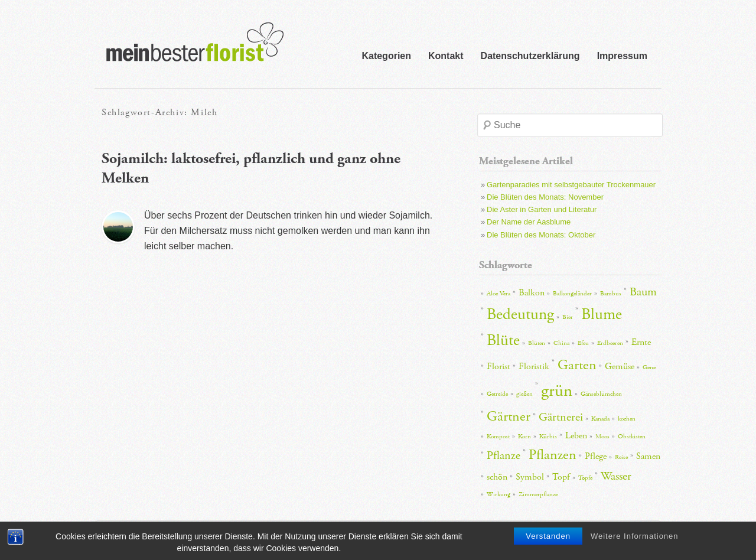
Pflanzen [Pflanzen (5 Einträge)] (553, 455)
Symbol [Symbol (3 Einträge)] (530, 477)
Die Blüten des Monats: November (545, 197)
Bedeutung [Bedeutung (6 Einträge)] (520, 315)
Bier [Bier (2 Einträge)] (568, 317)
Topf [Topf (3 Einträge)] (561, 477)
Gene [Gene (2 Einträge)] (649, 367)
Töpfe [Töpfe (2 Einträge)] (585, 478)
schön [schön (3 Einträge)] (497, 477)
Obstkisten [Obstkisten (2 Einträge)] (632, 437)
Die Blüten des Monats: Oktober (541, 235)
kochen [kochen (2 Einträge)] (627, 419)
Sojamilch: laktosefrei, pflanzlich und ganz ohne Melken (251, 168)
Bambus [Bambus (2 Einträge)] (611, 294)
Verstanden (548, 538)
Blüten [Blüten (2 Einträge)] (537, 343)
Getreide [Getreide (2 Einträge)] (497, 394)
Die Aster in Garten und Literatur (542, 209)
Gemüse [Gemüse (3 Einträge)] (620, 367)
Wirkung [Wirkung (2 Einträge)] (498, 494)
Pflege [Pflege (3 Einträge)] (596, 456)
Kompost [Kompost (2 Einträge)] (498, 437)
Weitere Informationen (635, 538)
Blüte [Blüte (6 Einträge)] (503, 341)
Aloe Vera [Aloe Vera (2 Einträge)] (498, 294)
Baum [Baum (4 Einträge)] (643, 292)
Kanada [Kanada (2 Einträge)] (600, 419)
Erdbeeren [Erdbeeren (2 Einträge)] (610, 343)
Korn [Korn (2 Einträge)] (524, 437)
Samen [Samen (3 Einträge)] (648, 456)
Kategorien (386, 56)
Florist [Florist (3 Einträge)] (498, 367)
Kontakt (446, 56)
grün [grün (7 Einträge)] (557, 391)
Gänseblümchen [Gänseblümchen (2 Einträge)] (601, 394)
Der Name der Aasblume (529, 222)
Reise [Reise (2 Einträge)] (621, 457)
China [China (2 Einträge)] (561, 343)
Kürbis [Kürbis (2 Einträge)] (548, 437)
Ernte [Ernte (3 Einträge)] (641, 342)
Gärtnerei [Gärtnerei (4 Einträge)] (561, 417)
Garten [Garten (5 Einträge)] (577, 365)
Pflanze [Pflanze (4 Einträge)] (504, 455)
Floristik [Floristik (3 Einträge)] (534, 367)
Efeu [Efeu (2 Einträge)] (583, 343)
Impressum (622, 56)
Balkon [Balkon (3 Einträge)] (532, 293)
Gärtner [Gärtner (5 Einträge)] (509, 416)
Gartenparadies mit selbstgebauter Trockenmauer (571, 185)
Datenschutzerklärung (530, 56)
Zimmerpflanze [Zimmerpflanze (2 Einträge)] (538, 494)
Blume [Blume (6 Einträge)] (602, 315)
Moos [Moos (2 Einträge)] (602, 437)
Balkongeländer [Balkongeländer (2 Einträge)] (572, 294)
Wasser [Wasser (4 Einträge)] (616, 476)
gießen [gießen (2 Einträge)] (524, 394)
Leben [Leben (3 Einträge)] (576, 436)
